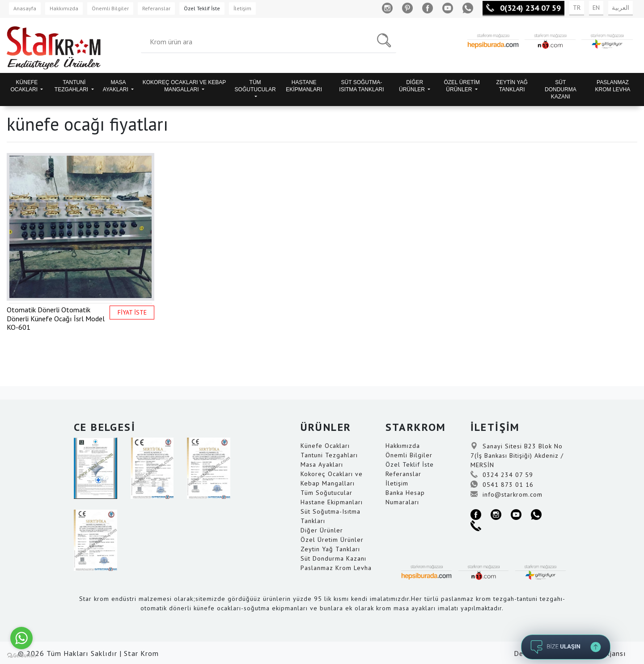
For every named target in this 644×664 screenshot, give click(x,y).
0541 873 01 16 (502, 485)
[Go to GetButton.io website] (21, 655)
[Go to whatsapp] (21, 638)
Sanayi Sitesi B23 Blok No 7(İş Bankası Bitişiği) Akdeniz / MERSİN (517, 455)
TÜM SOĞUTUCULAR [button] (255, 86)
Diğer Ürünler (322, 530)
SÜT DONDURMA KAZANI (561, 89)
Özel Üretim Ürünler (332, 540)
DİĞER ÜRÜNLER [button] (413, 86)
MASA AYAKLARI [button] (116, 86)
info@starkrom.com (506, 494)
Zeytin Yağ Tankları (330, 549)
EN (596, 8)
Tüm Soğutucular (326, 493)
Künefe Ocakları (325, 446)
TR (577, 8)
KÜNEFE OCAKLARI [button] (25, 86)
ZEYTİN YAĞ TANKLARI (512, 86)
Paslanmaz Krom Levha (336, 568)
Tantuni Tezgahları (329, 455)
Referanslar (156, 8)
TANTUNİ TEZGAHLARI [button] (72, 86)
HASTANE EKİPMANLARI (304, 86)
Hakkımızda (64, 8)
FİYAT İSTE (132, 312)
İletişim (242, 8)
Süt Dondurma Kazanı (333, 558)
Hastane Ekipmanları (332, 502)
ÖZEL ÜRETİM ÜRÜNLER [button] (462, 86)
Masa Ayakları (322, 464)
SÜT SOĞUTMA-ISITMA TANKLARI (361, 86)
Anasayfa (25, 8)
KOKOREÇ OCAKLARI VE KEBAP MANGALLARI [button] (184, 86)
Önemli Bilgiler (110, 8)
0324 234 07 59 (502, 475)
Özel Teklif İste (202, 8)
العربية (621, 8)
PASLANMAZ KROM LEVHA (613, 86)
